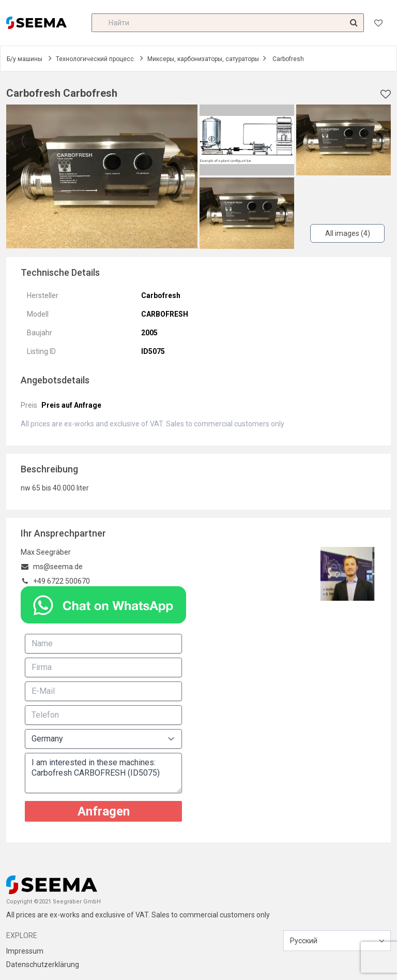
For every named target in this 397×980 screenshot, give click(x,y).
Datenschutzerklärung (43, 964)
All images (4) (348, 233)
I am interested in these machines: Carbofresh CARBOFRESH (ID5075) (103, 773)
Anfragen (104, 811)
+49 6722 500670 (62, 581)
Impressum (25, 951)
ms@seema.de (58, 567)
